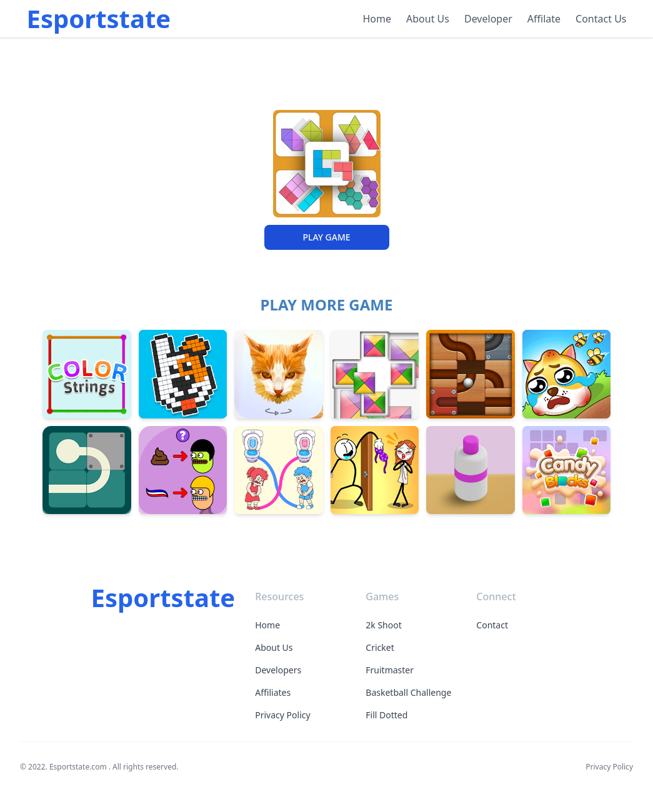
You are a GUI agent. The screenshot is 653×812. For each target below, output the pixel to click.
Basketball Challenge (408, 692)
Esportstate (99, 19)
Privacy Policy (282, 715)
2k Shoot (383, 625)
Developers (278, 670)
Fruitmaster (390, 670)
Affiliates (273, 692)
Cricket (380, 647)
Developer (488, 19)
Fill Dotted (386, 715)
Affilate (544, 19)
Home (377, 19)
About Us (428, 19)
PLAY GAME (326, 237)
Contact (492, 625)
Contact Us (601, 19)
